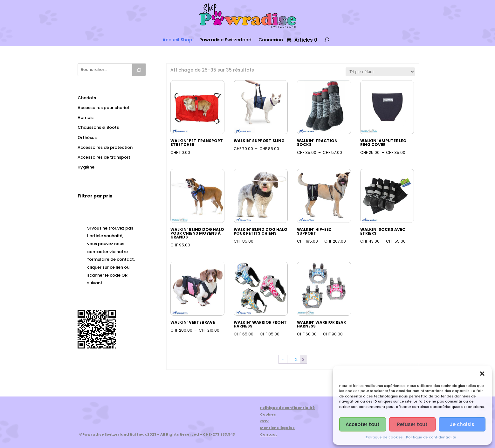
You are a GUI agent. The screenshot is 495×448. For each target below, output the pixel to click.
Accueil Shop (177, 40)
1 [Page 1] (290, 359)
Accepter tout (363, 424)
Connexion (271, 40)
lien (119, 267)
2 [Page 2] (296, 359)
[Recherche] (139, 70)
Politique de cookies (384, 437)
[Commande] (380, 72)
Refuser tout (412, 424)
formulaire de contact (110, 259)
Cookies (268, 414)
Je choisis (462, 424)
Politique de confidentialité (431, 437)
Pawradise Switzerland (225, 40)
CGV (264, 421)
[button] (482, 374)
